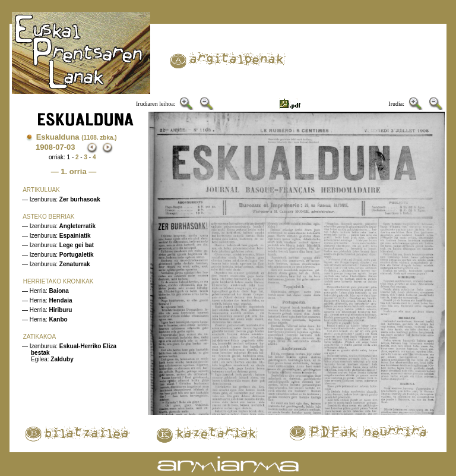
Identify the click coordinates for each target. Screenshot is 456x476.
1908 (44, 147)
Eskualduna (77, 137)
